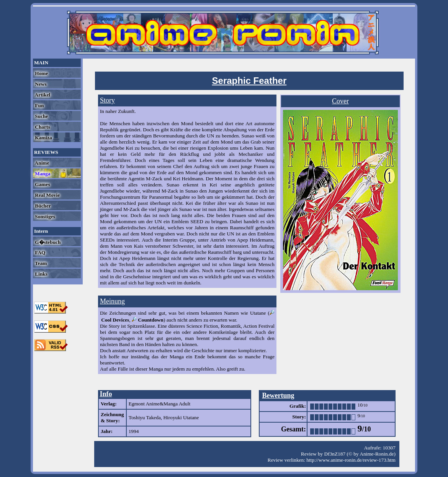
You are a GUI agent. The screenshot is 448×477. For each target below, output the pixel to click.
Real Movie (47, 195)
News (40, 84)
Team (40, 263)
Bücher (42, 206)
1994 (134, 431)
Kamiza (43, 138)
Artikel (42, 95)
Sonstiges (44, 216)
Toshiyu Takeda (145, 417)
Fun (39, 105)
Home (41, 73)
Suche (41, 116)
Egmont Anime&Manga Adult (159, 404)
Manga (42, 174)
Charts (42, 127)
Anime (41, 163)
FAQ (39, 252)
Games (42, 184)
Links (41, 274)
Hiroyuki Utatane (181, 417)
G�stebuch (47, 242)
